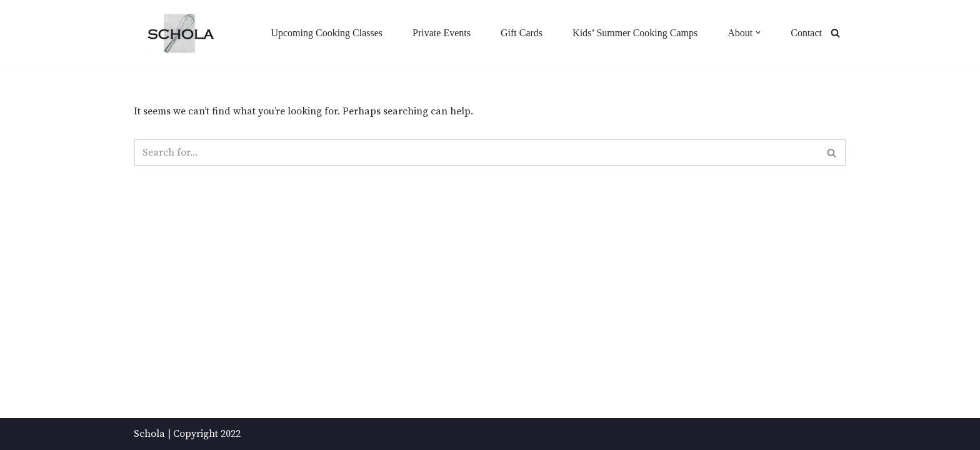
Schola (149, 434)
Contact (806, 33)
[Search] (835, 33)
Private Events (442, 33)
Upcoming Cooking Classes (327, 33)
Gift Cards (522, 33)
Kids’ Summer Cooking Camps (635, 33)
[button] (758, 32)
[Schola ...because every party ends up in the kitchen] (180, 33)
